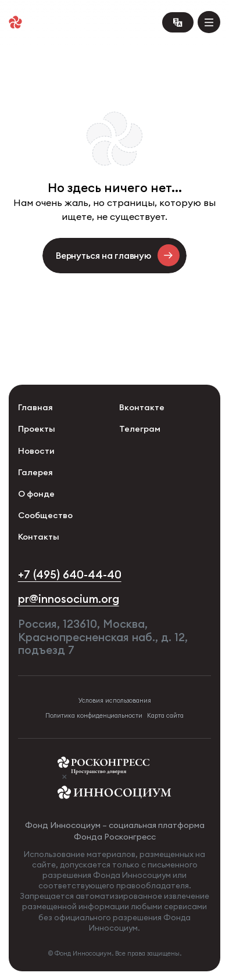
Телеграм (140, 429)
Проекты (37, 429)
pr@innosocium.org (69, 599)
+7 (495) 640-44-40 (70, 575)
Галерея (35, 472)
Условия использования (115, 701)
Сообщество (45, 515)
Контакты (39, 537)
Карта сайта (165, 716)
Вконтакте (142, 407)
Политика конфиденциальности (94, 716)
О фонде (36, 494)
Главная (35, 407)
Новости (36, 451)
